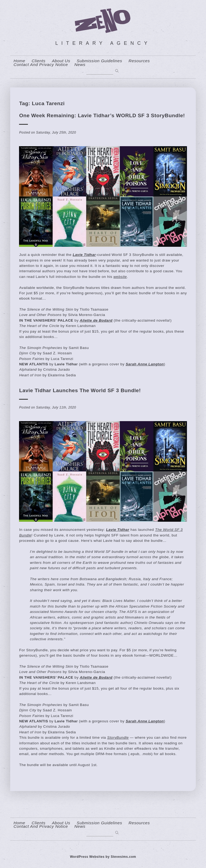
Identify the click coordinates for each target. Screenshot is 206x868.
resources (139, 61)
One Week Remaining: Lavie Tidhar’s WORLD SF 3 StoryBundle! (102, 115)
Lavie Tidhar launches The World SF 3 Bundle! (80, 390)
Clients (38, 61)
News (80, 65)
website (120, 277)
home (19, 61)
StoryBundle (118, 738)
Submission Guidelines (100, 61)
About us (61, 61)
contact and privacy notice (41, 65)
